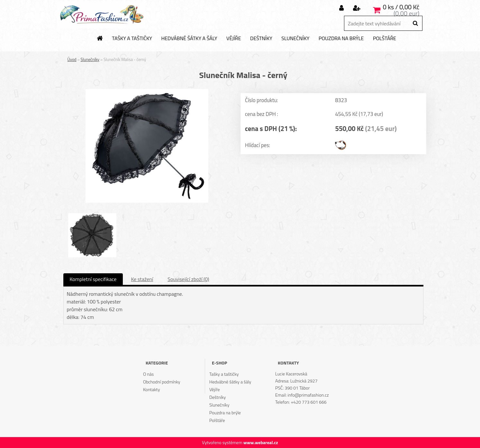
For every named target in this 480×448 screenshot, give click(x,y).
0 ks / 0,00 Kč (401, 7)
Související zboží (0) (188, 279)
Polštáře (385, 39)
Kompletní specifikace (93, 279)
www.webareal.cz (261, 442)
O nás (148, 374)
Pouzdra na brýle (341, 39)
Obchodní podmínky (162, 382)
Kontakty (151, 389)
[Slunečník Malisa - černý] (147, 92)
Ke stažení (142, 279)
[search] (415, 23)
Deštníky (261, 39)
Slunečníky (295, 39)
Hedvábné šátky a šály (189, 39)
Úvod (72, 59)
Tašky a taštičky (132, 39)
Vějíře (234, 39)
